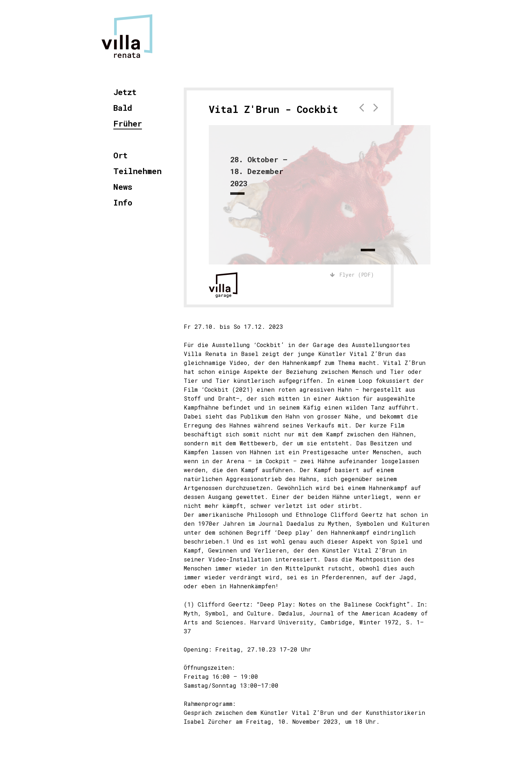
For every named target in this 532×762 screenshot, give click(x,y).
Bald (123, 108)
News (123, 187)
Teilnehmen (137, 171)
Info (123, 203)
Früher (128, 124)
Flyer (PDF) (352, 275)
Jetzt (125, 92)
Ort (120, 156)
